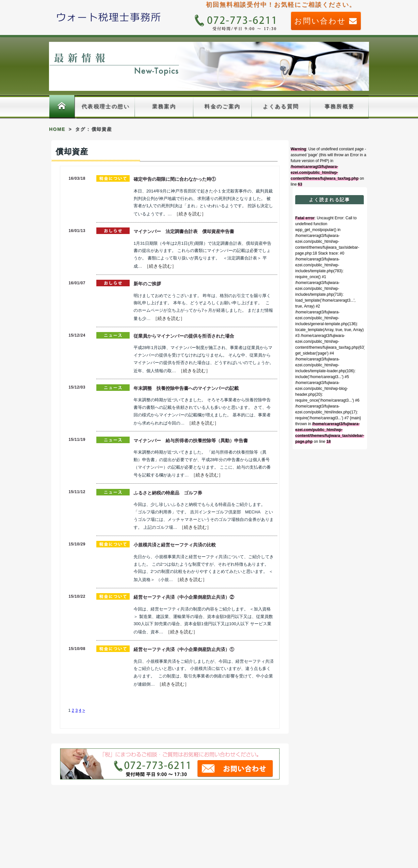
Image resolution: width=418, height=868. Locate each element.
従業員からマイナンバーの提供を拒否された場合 (184, 336)
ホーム (62, 107)
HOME (57, 129)
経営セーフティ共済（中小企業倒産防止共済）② (184, 597)
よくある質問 (281, 106)
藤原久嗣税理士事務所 (109, 17)
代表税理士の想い (106, 106)
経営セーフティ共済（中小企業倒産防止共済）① (184, 649)
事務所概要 (340, 106)
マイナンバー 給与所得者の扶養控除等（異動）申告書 (191, 441)
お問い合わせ (326, 21)
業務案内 (164, 106)
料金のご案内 (222, 106)
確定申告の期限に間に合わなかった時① (175, 179)
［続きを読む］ (190, 214)
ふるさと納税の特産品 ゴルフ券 (168, 493)
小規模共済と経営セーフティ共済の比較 (175, 545)
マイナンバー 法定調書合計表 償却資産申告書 (184, 231)
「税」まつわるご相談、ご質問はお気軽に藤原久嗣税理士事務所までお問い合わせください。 (170, 764)
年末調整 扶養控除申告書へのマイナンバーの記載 (186, 388)
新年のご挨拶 (147, 284)
